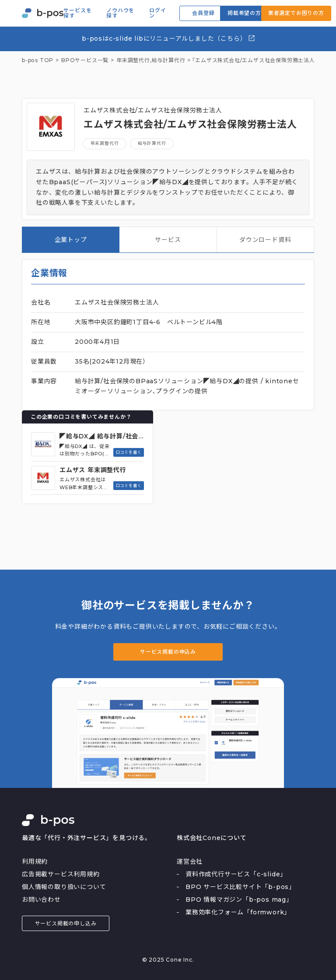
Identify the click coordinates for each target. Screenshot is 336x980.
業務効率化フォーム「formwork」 (238, 912)
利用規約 (35, 861)
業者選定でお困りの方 (296, 13)
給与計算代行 (169, 60)
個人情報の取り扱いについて (64, 887)
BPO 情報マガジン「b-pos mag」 (239, 899)
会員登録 (203, 13)
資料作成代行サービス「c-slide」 (236, 874)
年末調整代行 (105, 143)
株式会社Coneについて (212, 838)
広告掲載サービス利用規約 (61, 874)
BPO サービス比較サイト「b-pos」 (240, 887)
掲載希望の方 (244, 13)
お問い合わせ (41, 899)
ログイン (157, 13)
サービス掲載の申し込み (66, 923)
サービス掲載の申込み (168, 652)
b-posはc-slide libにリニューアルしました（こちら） (169, 38)
